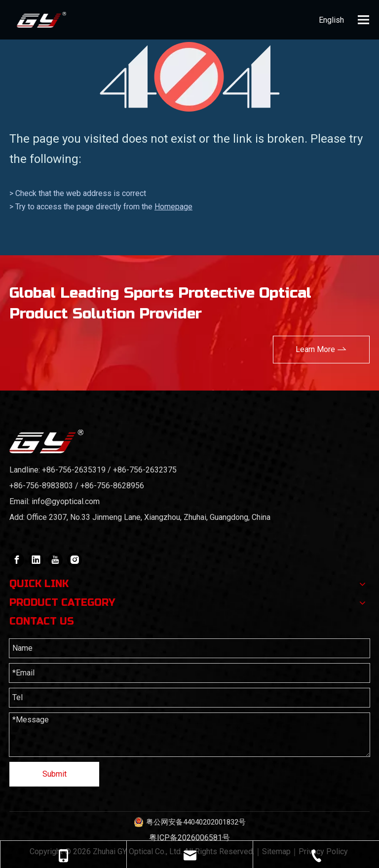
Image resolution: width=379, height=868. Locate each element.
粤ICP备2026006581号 (189, 838)
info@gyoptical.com (66, 501)
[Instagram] (75, 560)
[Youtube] (55, 560)
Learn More (321, 349)
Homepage (173, 207)
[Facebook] (17, 560)
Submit (55, 774)
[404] (190, 77)
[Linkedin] (36, 560)
